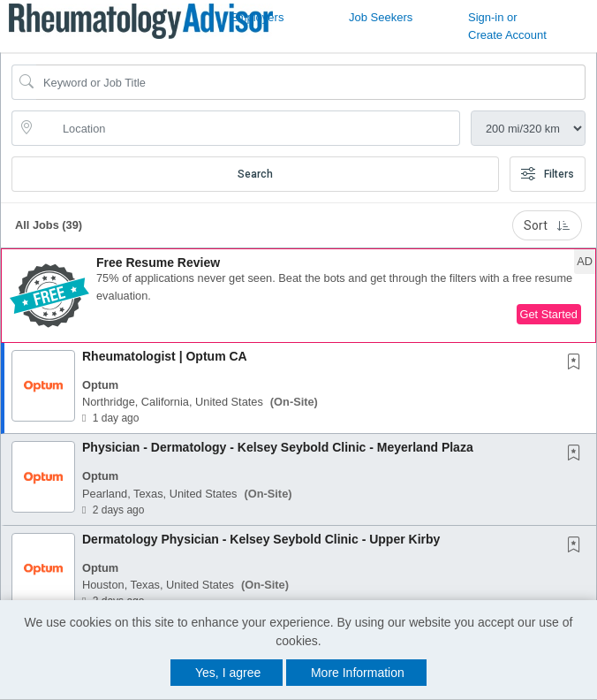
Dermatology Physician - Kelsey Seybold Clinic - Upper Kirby (261, 539)
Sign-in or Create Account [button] (507, 26)
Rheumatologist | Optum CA (165, 356)
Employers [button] (257, 17)
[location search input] (248, 128)
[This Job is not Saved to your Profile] (578, 363)
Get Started (549, 314)
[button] (298, 296)
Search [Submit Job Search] (255, 174)
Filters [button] (548, 174)
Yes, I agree (228, 673)
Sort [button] (547, 225)
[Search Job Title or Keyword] (311, 82)
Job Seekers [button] (381, 17)
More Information (358, 673)
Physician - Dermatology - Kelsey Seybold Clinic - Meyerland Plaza (278, 447)
